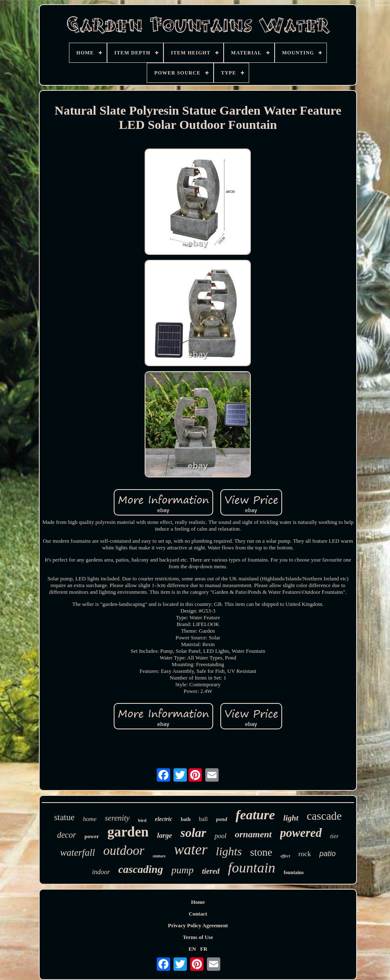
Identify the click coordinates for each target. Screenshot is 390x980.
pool (220, 836)
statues (159, 856)
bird (142, 820)
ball (203, 819)
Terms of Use (198, 937)
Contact (198, 914)
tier (335, 836)
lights (229, 851)
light (291, 818)
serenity (117, 818)
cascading (141, 869)
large (165, 835)
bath (185, 819)
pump (182, 870)
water (191, 850)
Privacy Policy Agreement (198, 925)
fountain (251, 868)
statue (64, 817)
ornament (253, 834)
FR (204, 949)
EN (192, 949)
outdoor (124, 850)
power (92, 836)
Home (198, 902)
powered (301, 833)
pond (222, 819)
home (90, 819)
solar (194, 832)
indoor (101, 872)
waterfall (78, 853)
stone (261, 852)
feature (255, 815)
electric (164, 819)
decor (66, 835)
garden (128, 832)
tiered (211, 871)
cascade (324, 816)
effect (285, 856)
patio (328, 854)
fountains (294, 872)
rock (305, 854)
